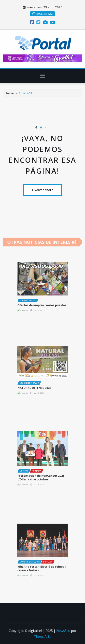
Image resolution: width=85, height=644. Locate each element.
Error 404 (25, 94)
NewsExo (63, 631)
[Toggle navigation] (43, 76)
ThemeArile (43, 637)
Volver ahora (42, 190)
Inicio (10, 94)
